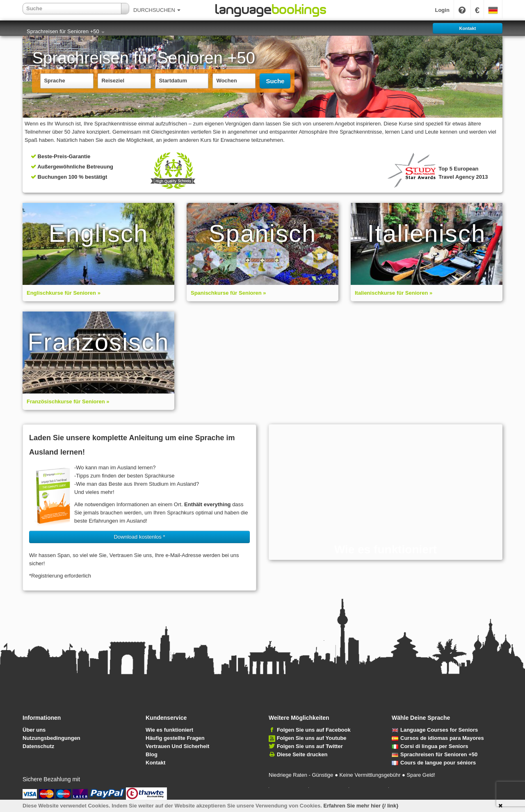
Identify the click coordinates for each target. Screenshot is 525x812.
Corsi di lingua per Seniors (430, 746)
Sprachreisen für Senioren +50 (66, 31)
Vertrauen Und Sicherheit (177, 746)
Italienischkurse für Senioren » (394, 293)
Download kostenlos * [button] (139, 537)
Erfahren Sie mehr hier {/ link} (361, 806)
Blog (152, 754)
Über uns (34, 730)
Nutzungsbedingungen (51, 738)
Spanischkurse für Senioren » (228, 293)
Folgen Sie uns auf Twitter (310, 746)
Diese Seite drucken (302, 754)
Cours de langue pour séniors (434, 763)
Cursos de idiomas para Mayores (438, 738)
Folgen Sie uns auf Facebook (314, 730)
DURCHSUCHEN (157, 10)
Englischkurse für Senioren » (64, 293)
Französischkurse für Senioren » (68, 401)
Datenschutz (38, 746)
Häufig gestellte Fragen (175, 738)
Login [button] (442, 10)
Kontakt (155, 763)
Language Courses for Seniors (435, 730)
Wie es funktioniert (169, 730)
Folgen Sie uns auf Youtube (312, 738)
